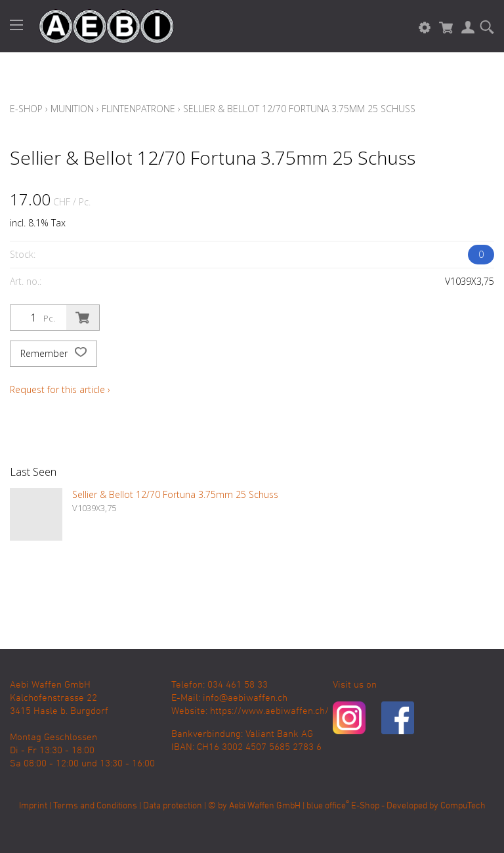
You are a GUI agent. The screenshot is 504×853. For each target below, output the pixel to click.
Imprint (33, 806)
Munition (72, 109)
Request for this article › (60, 389)
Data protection (173, 806)
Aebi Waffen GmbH (265, 806)
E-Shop (26, 109)
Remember (53, 354)
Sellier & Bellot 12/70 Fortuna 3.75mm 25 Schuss (299, 109)
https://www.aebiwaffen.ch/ (269, 711)
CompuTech (463, 806)
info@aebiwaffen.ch (245, 698)
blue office (328, 806)
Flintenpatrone (138, 109)
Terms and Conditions (95, 806)
